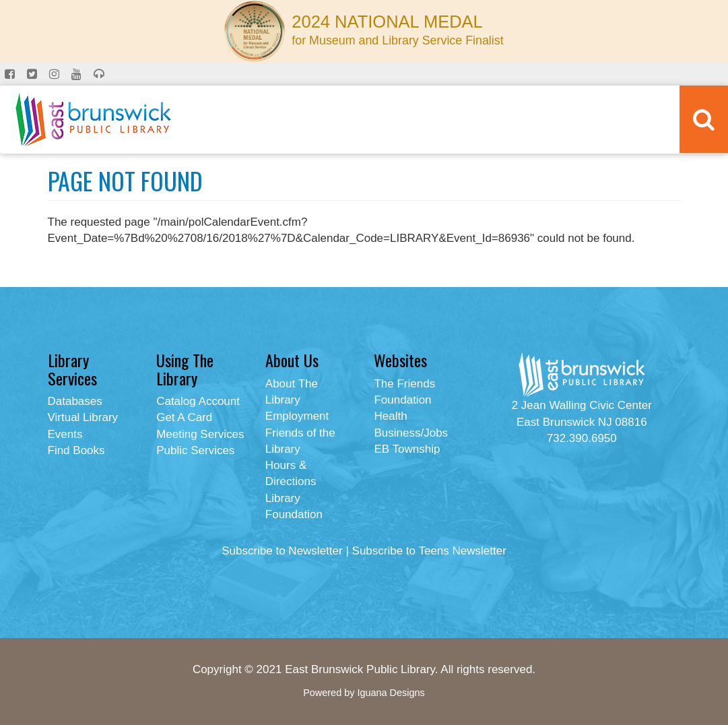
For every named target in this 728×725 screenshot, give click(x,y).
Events (65, 434)
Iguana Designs (391, 693)
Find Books (76, 450)
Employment (297, 416)
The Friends (404, 384)
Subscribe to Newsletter (282, 551)
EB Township (407, 449)
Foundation (402, 400)
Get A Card (184, 417)
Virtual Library (83, 417)
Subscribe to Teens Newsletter (429, 551)
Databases (75, 401)
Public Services (195, 450)
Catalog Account (198, 401)
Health (390, 416)
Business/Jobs (411, 433)
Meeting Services (200, 434)
